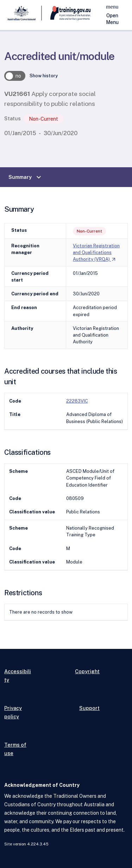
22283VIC (77, 401)
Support (89, 708)
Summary (26, 177)
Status (12, 118)
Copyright (87, 671)
